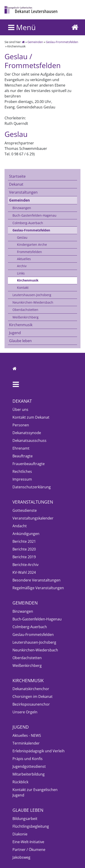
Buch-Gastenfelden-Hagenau (34, 215)
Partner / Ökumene (29, 850)
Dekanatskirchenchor (31, 689)
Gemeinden (35, 42)
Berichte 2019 (24, 557)
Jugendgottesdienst (29, 766)
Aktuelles (24, 259)
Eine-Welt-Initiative (28, 842)
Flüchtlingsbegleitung (31, 826)
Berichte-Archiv (25, 565)
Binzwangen (22, 208)
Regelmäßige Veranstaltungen (38, 588)
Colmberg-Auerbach (28, 223)
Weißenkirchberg (25, 317)
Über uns (20, 410)
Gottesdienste (25, 510)
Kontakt (23, 288)
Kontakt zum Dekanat (31, 417)
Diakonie (20, 834)
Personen (21, 425)
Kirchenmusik (28, 280)
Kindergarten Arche (32, 245)
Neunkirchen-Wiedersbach (33, 302)
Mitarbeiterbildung (29, 774)
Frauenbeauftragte (29, 464)
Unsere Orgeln (25, 712)
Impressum (22, 479)
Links (21, 273)
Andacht (20, 526)
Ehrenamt (21, 448)
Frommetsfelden (29, 252)
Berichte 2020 (24, 549)
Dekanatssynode (27, 433)
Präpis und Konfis (28, 759)
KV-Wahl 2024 (24, 572)
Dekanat (16, 184)
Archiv (22, 266)
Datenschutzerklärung (32, 487)
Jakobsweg (21, 857)
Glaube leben (20, 341)
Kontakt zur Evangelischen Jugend (35, 792)
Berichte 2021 (24, 541)
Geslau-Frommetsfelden (62, 42)
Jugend (15, 333)
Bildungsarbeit (25, 819)
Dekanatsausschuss (29, 440)
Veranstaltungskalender (33, 518)
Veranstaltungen (23, 192)
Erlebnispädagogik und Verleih (39, 751)
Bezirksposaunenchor (31, 704)
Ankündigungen (26, 534)
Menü (22, 27)
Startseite (17, 176)
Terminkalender (26, 743)
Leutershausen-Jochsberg (32, 295)
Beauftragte (23, 456)
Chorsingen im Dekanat (33, 696)
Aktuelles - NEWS (27, 735)
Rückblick (20, 782)
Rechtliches (22, 471)
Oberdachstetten (25, 310)
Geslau (22, 237)
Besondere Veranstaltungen (36, 580)
